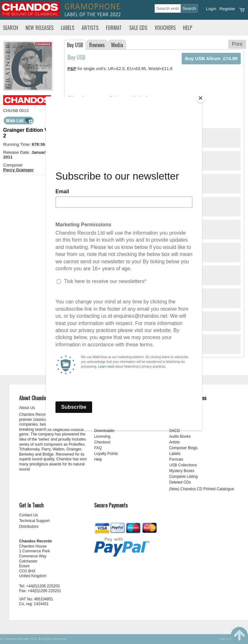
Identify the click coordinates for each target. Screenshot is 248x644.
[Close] (201, 98)
